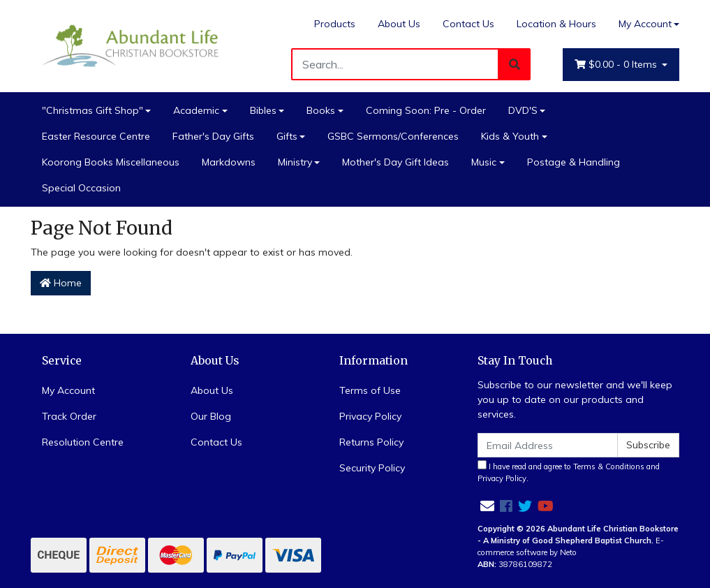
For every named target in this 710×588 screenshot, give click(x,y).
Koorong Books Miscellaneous (111, 162)
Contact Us (468, 24)
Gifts (287, 136)
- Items (617, 65)
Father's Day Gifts (213, 136)
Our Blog (211, 416)
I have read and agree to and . (569, 472)
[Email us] (487, 506)
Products (335, 24)
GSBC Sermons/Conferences (393, 136)
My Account (68, 390)
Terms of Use (370, 390)
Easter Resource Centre (96, 136)
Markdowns (229, 162)
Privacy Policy (370, 416)
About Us (399, 24)
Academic (196, 110)
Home (61, 283)
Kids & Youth (510, 136)
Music (484, 162)
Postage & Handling (574, 162)
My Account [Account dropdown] (645, 24)
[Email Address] (548, 445)
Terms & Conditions (609, 466)
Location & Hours (556, 24)
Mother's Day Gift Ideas (395, 162)
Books (321, 110)
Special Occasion (81, 188)
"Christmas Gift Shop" (93, 110)
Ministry (295, 162)
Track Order (69, 416)
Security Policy (372, 468)
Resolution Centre (83, 442)
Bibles (263, 110)
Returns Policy (371, 442)
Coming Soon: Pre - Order (426, 110)
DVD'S (523, 110)
